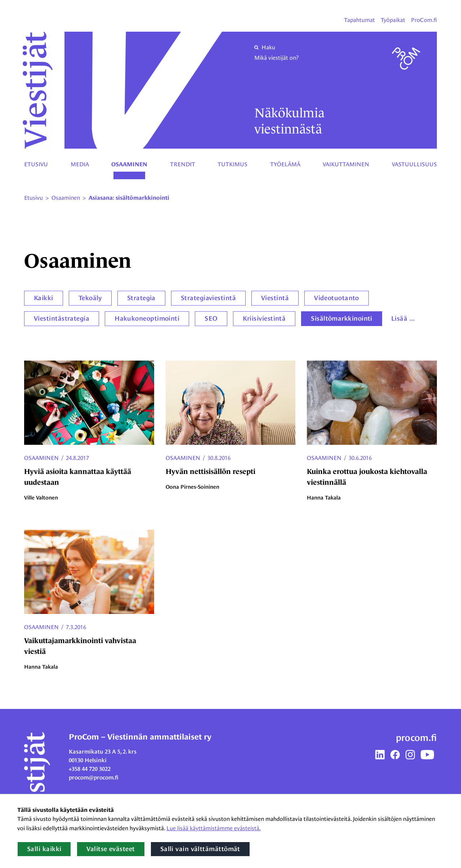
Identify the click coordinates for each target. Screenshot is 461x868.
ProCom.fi (424, 20)
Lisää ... (403, 318)
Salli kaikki (44, 849)
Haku (265, 47)
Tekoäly (90, 298)
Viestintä (275, 298)
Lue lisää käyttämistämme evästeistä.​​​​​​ (214, 828)
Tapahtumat (359, 20)
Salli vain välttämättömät (200, 849)
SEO (211, 318)
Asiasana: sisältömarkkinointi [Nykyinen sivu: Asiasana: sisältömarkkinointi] (129, 198)
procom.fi (416, 738)
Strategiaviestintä (208, 298)
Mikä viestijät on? (276, 58)
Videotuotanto (337, 298)
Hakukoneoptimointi (147, 318)
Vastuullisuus (414, 164)
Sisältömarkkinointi (342, 318)
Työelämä (285, 164)
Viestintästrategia (62, 318)
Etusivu (36, 164)
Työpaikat (393, 20)
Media (80, 164)
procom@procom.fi (94, 777)
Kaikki (44, 298)
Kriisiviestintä (264, 318)
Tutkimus (232, 164)
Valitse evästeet (111, 849)
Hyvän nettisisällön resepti (211, 471)
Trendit (183, 164)
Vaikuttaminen (346, 164)
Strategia (141, 298)
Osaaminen (129, 164)
